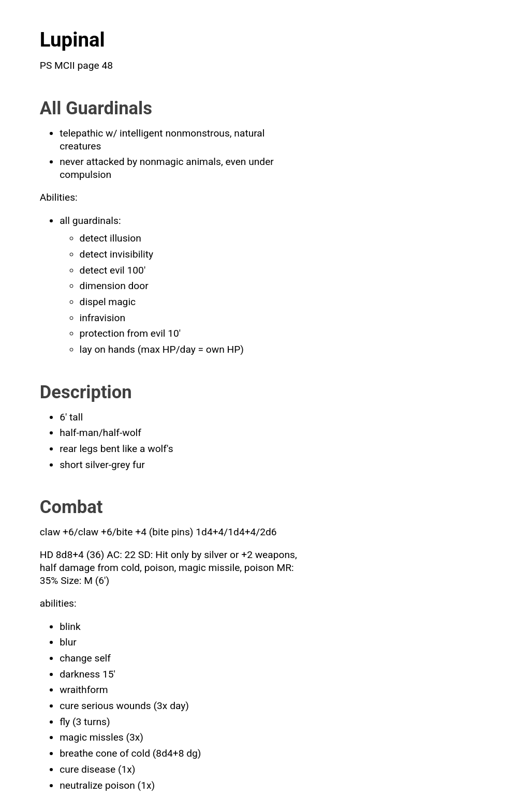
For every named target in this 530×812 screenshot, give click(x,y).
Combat (71, 507)
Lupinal (72, 40)
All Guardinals (96, 108)
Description (86, 392)
